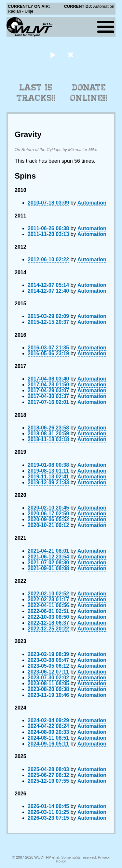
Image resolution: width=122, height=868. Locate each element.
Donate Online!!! (89, 93)
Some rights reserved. (79, 857)
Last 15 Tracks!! (36, 93)
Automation (92, 203)
